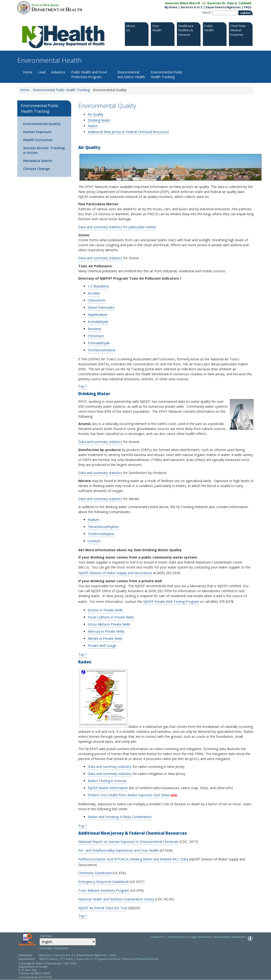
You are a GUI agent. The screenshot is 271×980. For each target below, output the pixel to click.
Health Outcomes (38, 140)
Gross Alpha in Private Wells (109, 624)
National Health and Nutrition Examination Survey (116, 899)
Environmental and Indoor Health (131, 74)
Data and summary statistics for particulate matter (117, 227)
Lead (42, 72)
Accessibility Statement (229, 937)
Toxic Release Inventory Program (104, 890)
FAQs (113, 955)
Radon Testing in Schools (107, 781)
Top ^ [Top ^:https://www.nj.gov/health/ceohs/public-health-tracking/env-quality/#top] (83, 654)
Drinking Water (99, 120)
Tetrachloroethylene (103, 527)
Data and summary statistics (100, 258)
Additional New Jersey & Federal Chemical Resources (128, 132)
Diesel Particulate (101, 307)
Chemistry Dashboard (95, 873)
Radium (94, 520)
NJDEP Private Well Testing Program (171, 602)
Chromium (96, 336)
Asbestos (58, 72)
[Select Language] (68, 942)
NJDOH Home (48, 959)
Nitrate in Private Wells (105, 638)
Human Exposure (37, 132)
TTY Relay (67, 959)
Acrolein (94, 293)
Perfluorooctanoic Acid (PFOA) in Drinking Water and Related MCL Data (133, 859)
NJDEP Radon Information (108, 788)
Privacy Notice (177, 937)
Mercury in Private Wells (106, 631)
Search (207, 12)
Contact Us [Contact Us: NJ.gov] (158, 937)
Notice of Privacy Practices (141, 959)
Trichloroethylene (101, 534)
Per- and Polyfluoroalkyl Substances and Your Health (118, 850)
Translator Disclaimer (54, 948)
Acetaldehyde (98, 322)
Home (28, 72)
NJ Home (171, 7)
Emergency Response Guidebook (104, 882)
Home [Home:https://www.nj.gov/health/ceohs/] (25, 90)
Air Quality (96, 114)
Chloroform (97, 300)
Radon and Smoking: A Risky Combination (120, 817)
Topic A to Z (84, 959)
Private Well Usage (102, 646)
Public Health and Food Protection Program (89, 74)
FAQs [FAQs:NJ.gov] (248, 7)
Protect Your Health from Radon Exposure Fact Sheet (129, 795)
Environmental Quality (42, 124)
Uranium (94, 541)
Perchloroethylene (102, 350)
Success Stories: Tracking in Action (44, 150)
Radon (93, 126)
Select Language (39, 938)
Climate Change (36, 169)
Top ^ (83, 386)
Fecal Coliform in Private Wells (111, 617)
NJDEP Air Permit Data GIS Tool (103, 908)
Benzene (94, 329)
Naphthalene (98, 315)
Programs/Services (108, 959)
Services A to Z (191, 7)
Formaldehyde (99, 343)
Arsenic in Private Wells (105, 610)
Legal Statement (201, 937)
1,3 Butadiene (98, 286)
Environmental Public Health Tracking (167, 74)
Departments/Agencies (223, 7)
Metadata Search (38, 161)
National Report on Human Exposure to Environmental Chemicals (128, 842)
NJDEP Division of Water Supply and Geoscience (115, 573)
